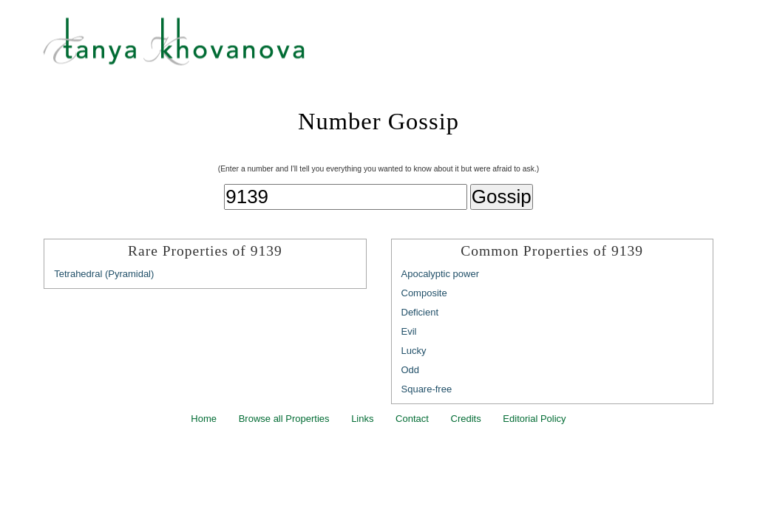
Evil (409, 331)
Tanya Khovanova (397, 48)
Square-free (427, 389)
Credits (466, 419)
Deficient (420, 312)
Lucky (414, 351)
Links (362, 419)
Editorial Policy (534, 419)
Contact (412, 419)
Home (204, 419)
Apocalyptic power (441, 274)
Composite (424, 293)
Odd (411, 370)
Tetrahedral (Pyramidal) (104, 274)
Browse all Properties (284, 419)
